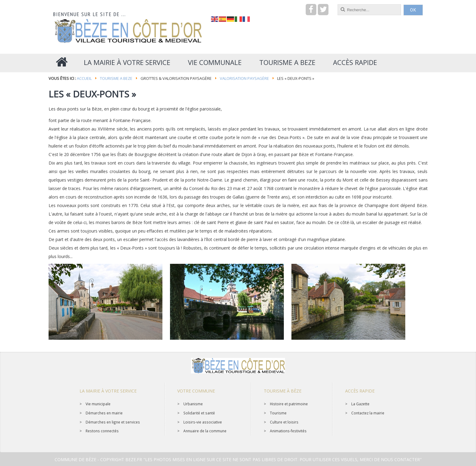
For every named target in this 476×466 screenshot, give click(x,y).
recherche (211, 4)
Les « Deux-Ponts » (92, 94)
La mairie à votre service (108, 391)
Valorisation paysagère (244, 78)
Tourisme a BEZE (116, 78)
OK (413, 10)
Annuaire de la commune (205, 431)
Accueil (84, 78)
